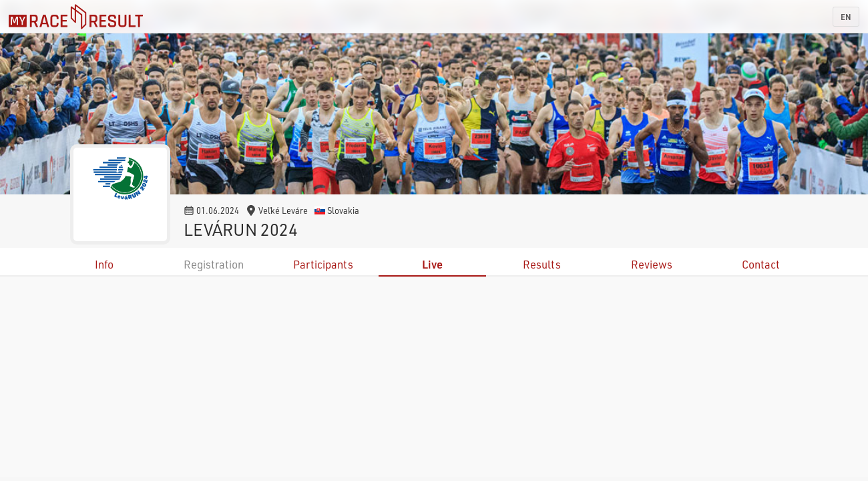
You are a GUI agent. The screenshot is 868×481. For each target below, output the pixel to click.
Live (432, 264)
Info (104, 264)
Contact (761, 264)
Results (542, 264)
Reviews (652, 264)
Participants (323, 264)
